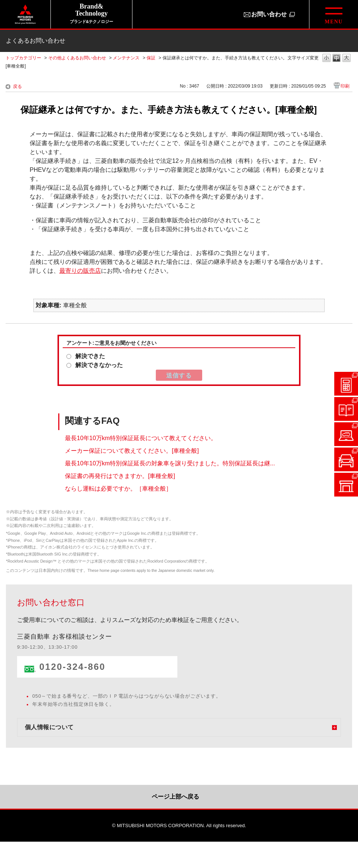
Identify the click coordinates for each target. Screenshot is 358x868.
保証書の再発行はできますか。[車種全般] (120, 476)
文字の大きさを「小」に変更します (326, 58)
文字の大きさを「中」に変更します (336, 58)
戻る (17, 86)
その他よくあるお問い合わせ (77, 58)
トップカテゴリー (23, 58)
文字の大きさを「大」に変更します (346, 58)
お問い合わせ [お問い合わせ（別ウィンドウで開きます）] (269, 14)
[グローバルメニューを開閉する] (334, 14)
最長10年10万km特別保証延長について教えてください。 (141, 438)
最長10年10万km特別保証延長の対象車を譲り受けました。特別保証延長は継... (170, 463)
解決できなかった (99, 365)
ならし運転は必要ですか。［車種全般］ (118, 488)
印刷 (345, 86)
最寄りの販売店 (80, 271)
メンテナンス (126, 58)
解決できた (90, 356)
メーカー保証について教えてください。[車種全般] (132, 450)
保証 (151, 58)
